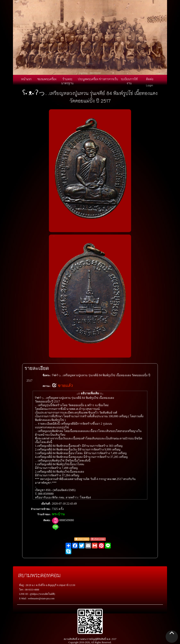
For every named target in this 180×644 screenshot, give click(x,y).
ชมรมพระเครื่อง (47, 79)
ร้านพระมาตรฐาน (67, 81)
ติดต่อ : (47, 520)
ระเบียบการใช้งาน (129, 81)
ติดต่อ (150, 79)
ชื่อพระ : (47, 375)
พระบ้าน (58, 514)
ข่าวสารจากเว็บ (108, 79)
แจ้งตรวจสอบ (82, 539)
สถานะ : (47, 386)
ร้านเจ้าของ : (44, 514)
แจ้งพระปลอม (98, 539)
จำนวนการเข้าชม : (41, 509)
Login (150, 85)
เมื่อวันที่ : (46, 504)
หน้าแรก (26, 79)
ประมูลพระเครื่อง (88, 79)
